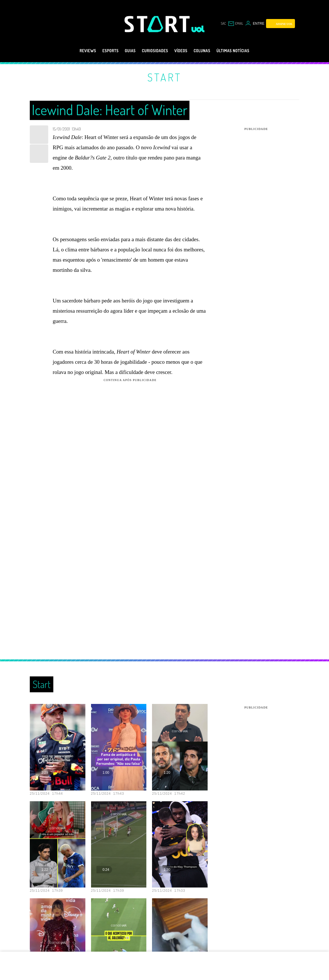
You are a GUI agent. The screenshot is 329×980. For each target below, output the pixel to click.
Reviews (74, 51)
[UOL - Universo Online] (198, 29)
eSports (100, 51)
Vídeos (183, 51)
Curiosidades (153, 51)
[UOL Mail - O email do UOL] (236, 24)
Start (164, 77)
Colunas (208, 51)
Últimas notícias (244, 51)
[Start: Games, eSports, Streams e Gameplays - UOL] (158, 24)
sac (223, 23)
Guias (123, 51)
